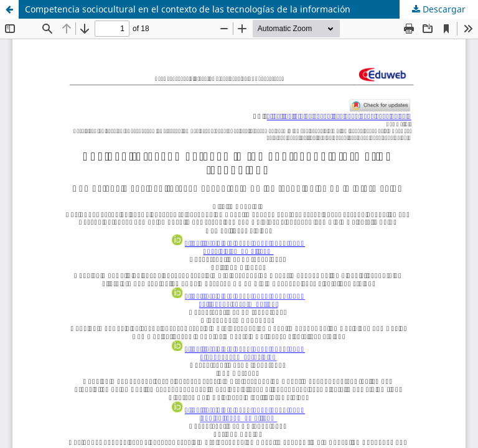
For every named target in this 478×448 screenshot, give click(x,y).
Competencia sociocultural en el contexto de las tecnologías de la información (188, 9)
